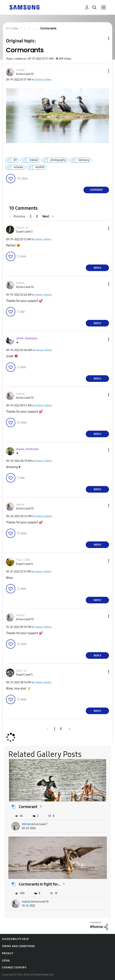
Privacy (8, 953)
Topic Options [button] (102, 38)
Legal (6, 961)
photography (58, 160)
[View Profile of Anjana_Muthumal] (27, 449)
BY (15, 160)
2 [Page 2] (37, 216)
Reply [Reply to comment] (97, 268)
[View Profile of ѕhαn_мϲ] (21, 671)
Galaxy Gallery (43, 80)
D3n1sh (26, 824)
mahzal (34, 160)
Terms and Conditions (18, 946)
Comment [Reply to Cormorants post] (96, 190)
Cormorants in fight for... (40, 884)
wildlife (40, 167)
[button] (102, 71)
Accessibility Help (15, 939)
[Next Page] (48, 216)
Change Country (14, 968)
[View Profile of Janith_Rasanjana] (27, 338)
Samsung (84, 160)
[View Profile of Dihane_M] (22, 228)
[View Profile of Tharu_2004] (23, 560)
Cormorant (28, 807)
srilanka (18, 167)
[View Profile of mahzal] (20, 70)
